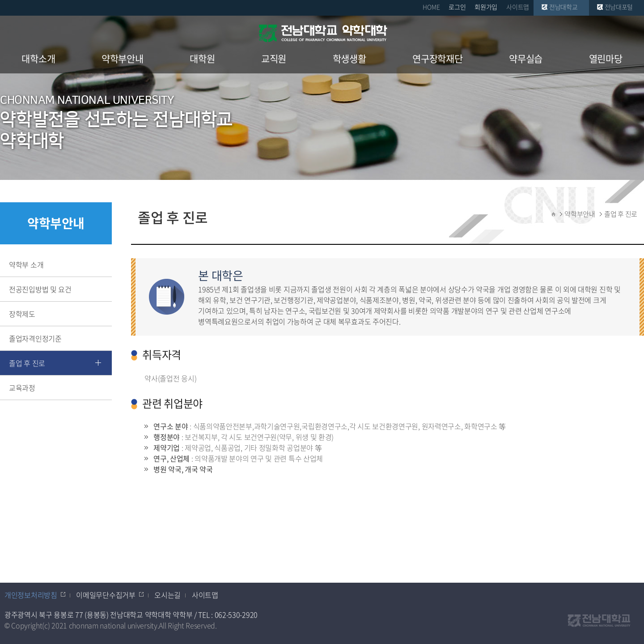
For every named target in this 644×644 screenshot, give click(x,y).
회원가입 (486, 7)
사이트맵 (518, 7)
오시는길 (167, 595)
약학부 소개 (26, 264)
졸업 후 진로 (27, 363)
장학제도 (22, 314)
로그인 (457, 7)
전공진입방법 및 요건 (40, 289)
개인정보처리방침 (31, 595)
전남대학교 (563, 7)
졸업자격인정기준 (35, 338)
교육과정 (22, 388)
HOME (431, 7)
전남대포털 (619, 7)
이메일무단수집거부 (106, 595)
